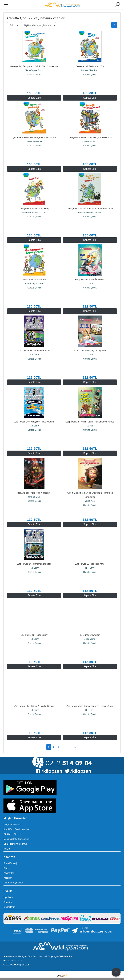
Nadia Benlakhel (34, 141)
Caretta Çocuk (34, 75)
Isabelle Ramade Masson (34, 213)
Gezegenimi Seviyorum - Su (90, 66)
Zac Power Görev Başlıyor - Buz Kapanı (34, 422)
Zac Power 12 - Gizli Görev (34, 635)
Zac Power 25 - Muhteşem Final (34, 351)
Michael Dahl (34, 497)
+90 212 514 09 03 (13, 960)
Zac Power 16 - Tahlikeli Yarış (90, 564)
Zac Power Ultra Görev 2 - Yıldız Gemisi (34, 706)
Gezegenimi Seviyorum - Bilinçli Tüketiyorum (90, 137)
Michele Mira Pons (90, 70)
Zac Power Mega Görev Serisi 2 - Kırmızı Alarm (90, 706)
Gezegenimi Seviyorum (34, 280)
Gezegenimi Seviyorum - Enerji (34, 208)
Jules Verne (90, 639)
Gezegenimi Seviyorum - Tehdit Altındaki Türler (90, 208)
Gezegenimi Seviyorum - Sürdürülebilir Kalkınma (34, 66)
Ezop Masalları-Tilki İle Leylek (90, 280)
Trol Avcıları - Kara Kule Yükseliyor (34, 493)
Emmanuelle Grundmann (90, 213)
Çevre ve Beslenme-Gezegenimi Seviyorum (34, 137)
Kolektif (90, 284)
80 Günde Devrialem (90, 635)
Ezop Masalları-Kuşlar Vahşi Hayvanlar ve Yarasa (90, 422)
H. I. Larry (34, 355)
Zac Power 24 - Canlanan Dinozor (34, 564)
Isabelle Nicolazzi (90, 141)
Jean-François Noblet (34, 284)
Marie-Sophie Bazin (34, 70)
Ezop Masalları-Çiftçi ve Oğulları (90, 351)
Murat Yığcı (90, 501)
